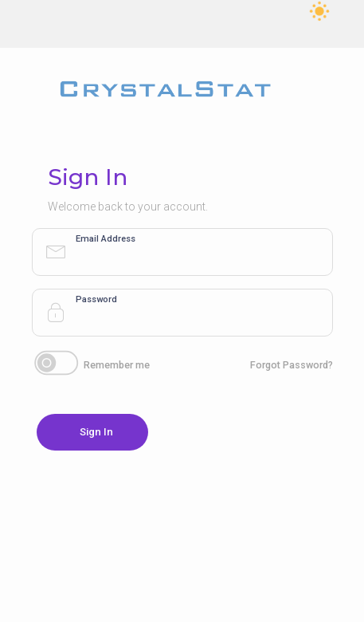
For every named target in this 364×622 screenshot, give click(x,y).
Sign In (96, 432)
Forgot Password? (292, 365)
